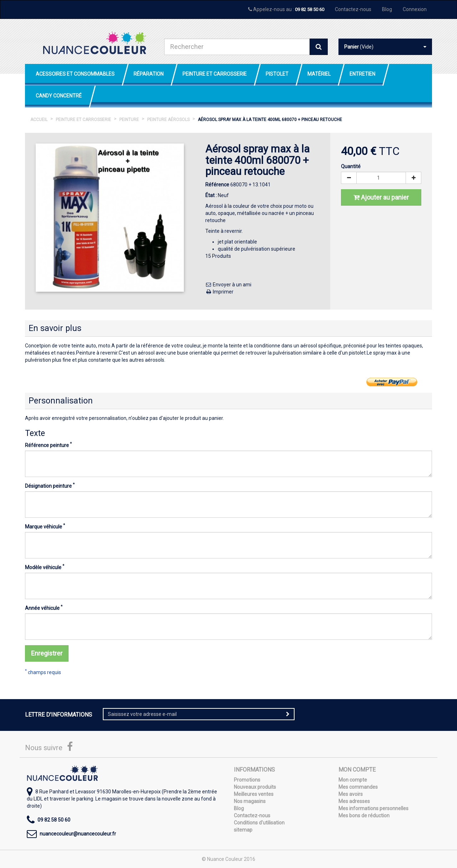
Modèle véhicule (45, 567)
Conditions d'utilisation (259, 823)
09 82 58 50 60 (310, 9)
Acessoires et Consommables (75, 74)
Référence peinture (48, 445)
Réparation (149, 74)
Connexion (415, 9)
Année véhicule (44, 608)
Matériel (319, 74)
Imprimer (219, 292)
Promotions (247, 780)
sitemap (243, 830)
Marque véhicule (45, 526)
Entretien (362, 74)
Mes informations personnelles (373, 808)
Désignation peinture (50, 486)
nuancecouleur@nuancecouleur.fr (78, 834)
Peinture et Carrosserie (215, 74)
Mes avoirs (351, 794)
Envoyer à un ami (228, 285)
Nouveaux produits (255, 787)
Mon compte (353, 780)
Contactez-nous (353, 9)
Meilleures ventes (254, 794)
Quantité (351, 166)
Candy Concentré (59, 96)
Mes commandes (358, 787)
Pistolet (277, 74)
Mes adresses (354, 801)
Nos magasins (250, 801)
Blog (387, 9)
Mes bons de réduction (364, 816)
